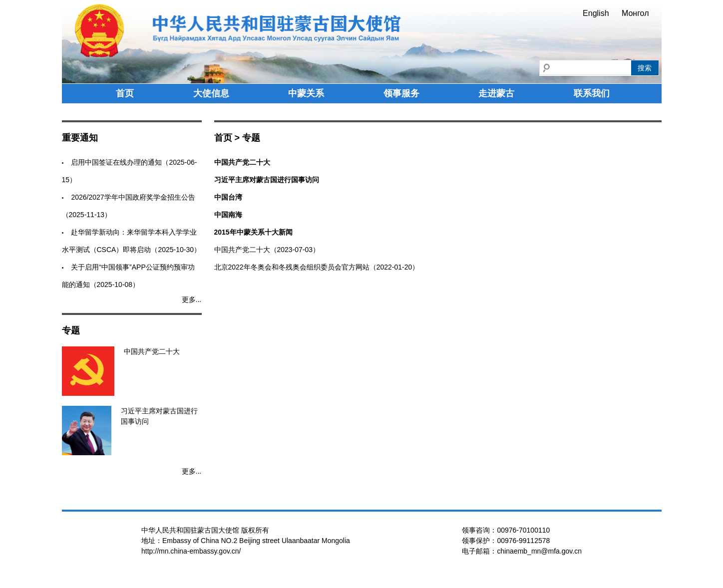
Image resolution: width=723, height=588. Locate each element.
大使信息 (211, 93)
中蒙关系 (306, 93)
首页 (125, 93)
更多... (192, 299)
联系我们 (592, 93)
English (596, 13)
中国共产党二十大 (242, 162)
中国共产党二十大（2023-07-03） (267, 250)
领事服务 (401, 93)
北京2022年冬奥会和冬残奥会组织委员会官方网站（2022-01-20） (317, 267)
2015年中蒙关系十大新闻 (253, 232)
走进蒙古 (496, 93)
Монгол (635, 13)
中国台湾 (228, 197)
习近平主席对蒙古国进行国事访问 (267, 180)
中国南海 (228, 215)
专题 (251, 138)
